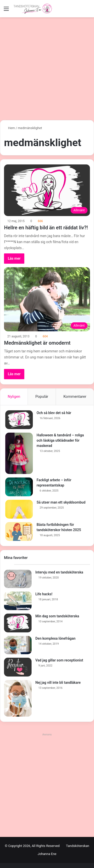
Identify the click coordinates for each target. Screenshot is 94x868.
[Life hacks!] (18, 601)
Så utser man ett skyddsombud (61, 502)
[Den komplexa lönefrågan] (18, 645)
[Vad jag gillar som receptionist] (18, 667)
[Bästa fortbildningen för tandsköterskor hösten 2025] (19, 532)
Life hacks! (44, 594)
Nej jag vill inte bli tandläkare (58, 683)
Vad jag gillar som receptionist (59, 660)
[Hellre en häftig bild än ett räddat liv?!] (47, 190)
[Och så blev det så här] (19, 420)
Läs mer (14, 258)
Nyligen (14, 397)
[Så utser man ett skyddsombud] (19, 509)
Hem (10, 128)
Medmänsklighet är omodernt (37, 343)
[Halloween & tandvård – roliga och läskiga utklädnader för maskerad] (19, 453)
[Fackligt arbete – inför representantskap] (19, 487)
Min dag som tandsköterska (57, 616)
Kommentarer (75, 397)
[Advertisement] (47, 67)
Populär (42, 397)
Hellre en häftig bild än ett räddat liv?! (46, 228)
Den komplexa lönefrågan (55, 638)
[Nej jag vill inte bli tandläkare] (18, 698)
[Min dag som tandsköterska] (18, 623)
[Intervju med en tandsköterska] (18, 579)
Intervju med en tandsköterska (59, 572)
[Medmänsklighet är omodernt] (47, 299)
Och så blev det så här (54, 413)
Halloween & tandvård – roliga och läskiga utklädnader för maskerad (60, 440)
